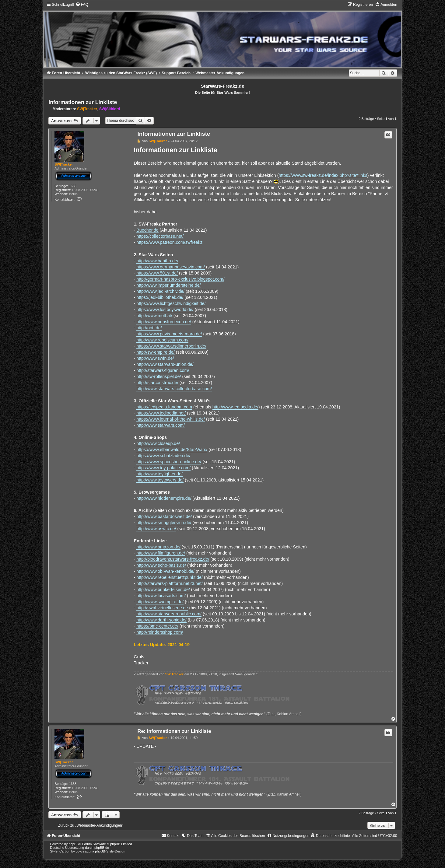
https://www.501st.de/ (157, 273)
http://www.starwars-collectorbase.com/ (174, 389)
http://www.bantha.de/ (157, 261)
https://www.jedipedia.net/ (161, 413)
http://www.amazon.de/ (158, 547)
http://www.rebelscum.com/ (162, 340)
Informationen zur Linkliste (83, 102)
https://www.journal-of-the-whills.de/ (171, 419)
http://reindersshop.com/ (160, 632)
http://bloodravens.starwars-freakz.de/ (173, 559)
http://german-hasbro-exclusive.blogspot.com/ (180, 279)
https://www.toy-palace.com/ (163, 468)
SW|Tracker (87, 109)
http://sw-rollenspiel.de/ (159, 376)
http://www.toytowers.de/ (160, 480)
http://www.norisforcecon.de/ (164, 322)
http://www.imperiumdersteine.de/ (168, 285)
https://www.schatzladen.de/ (163, 456)
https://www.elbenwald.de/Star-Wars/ (172, 450)
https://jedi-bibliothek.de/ (160, 297)
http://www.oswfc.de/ (156, 529)
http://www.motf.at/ (154, 316)
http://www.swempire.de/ (160, 602)
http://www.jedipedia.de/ (235, 407)
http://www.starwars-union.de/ (165, 364)
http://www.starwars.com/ (161, 425)
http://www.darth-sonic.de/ (161, 620)
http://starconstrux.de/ (157, 383)
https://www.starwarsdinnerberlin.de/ (171, 346)
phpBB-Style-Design (110, 851)
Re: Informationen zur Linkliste (174, 731)
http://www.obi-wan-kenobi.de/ (165, 571)
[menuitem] (82, 5)
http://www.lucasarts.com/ (161, 596)
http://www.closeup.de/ (158, 443)
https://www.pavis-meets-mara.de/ (169, 334)
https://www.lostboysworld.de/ (165, 310)
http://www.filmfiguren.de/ (161, 553)
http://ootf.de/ (149, 328)
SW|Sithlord (110, 109)
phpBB (74, 844)
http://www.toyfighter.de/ (159, 474)
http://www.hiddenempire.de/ (164, 498)
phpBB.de (102, 848)
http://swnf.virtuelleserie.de (162, 608)
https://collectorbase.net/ (160, 236)
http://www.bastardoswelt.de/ (164, 516)
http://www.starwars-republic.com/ (169, 614)
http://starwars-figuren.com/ (163, 370)
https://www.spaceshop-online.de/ (169, 462)
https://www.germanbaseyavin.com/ (171, 267)
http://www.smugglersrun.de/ (164, 523)
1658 (72, 186)
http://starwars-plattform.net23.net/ (170, 583)
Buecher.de (147, 230)
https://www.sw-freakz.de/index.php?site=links (323, 175)
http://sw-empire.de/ (156, 352)
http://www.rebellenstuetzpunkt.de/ (170, 577)
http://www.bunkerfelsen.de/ (163, 590)
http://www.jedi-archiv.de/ (160, 291)
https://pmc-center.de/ (157, 626)
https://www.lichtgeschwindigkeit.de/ (171, 303)
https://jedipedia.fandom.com (164, 407)
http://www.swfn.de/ (155, 358)
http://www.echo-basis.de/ (161, 565)
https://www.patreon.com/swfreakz (169, 242)
